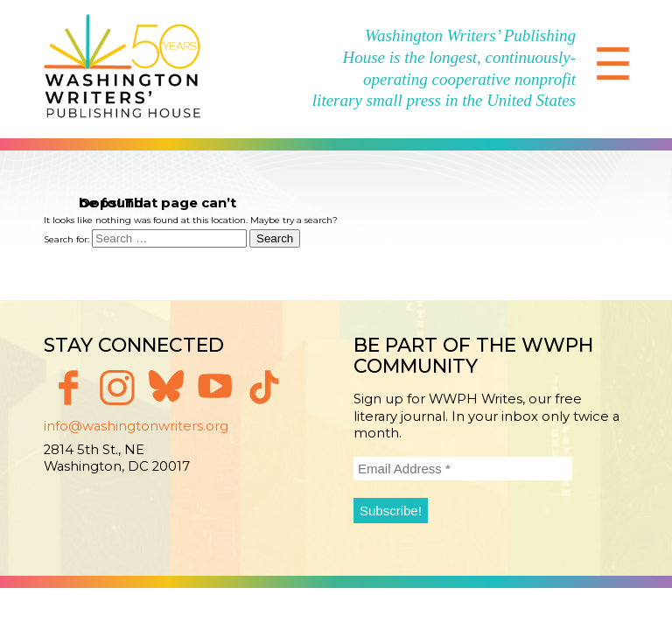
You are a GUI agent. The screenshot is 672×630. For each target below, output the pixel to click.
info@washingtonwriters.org (136, 426)
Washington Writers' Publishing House (122, 69)
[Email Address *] (463, 469)
